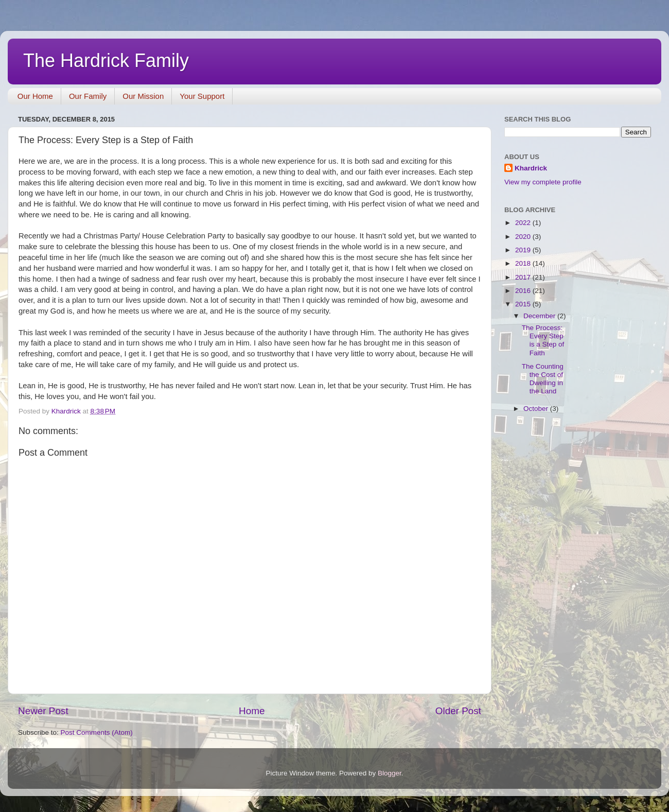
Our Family (88, 96)
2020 (524, 237)
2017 (524, 277)
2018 (524, 263)
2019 (524, 250)
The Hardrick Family (106, 61)
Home (252, 711)
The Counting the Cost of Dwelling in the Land (543, 379)
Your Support (202, 96)
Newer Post (43, 711)
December (540, 316)
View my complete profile (543, 182)
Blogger (390, 773)
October (537, 409)
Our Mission (143, 96)
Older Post (458, 711)
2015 (524, 304)
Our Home (35, 96)
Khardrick (531, 168)
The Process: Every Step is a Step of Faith (543, 340)
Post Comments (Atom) (97, 732)
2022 (524, 223)
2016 (524, 291)
